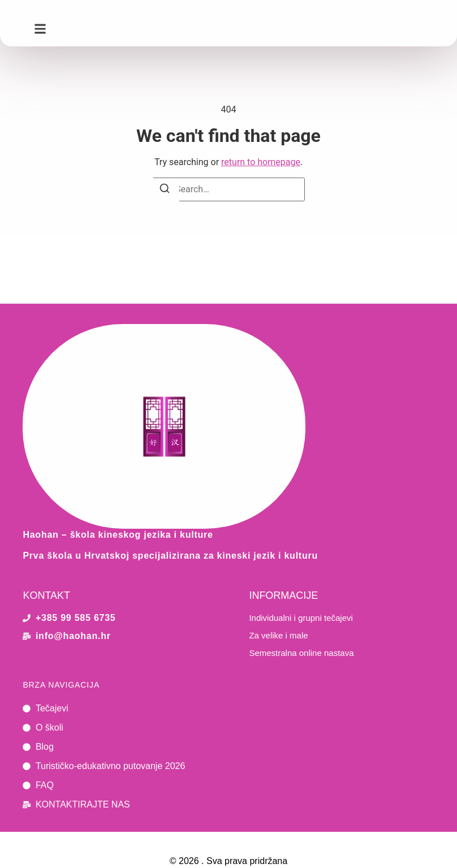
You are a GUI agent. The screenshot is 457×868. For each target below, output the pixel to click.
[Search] (165, 190)
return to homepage (261, 162)
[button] (40, 29)
